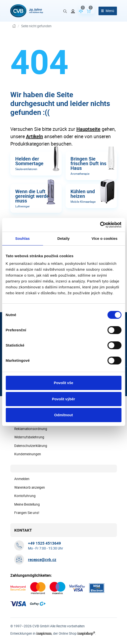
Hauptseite (88, 129)
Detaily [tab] (64, 238)
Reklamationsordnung (31, 429)
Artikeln (35, 136)
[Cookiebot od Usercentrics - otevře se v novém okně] (100, 225)
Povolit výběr (63, 399)
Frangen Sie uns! (27, 513)
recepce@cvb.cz (42, 560)
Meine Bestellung (27, 504)
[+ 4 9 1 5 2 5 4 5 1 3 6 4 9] (44, 543)
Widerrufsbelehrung (29, 437)
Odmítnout (64, 415)
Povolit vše (63, 383)
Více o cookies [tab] (105, 238)
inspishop (86, 633)
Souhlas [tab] (22, 238)
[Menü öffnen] (108, 11)
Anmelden (22, 479)
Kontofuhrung (25, 496)
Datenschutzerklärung (31, 446)
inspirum (44, 633)
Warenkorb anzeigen (30, 487)
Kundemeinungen (28, 454)
